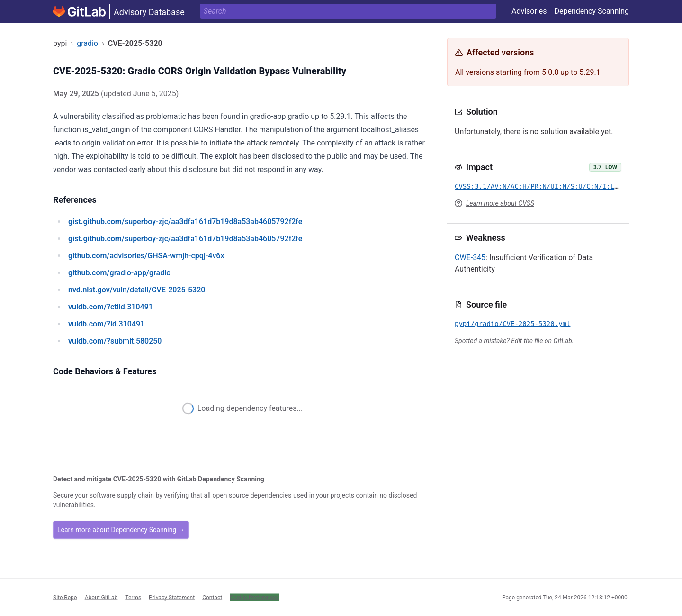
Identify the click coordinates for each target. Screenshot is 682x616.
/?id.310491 (106, 324)
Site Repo (65, 597)
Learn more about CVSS (500, 203)
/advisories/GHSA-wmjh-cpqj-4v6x (146, 256)
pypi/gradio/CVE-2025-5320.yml (512, 324)
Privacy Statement (172, 597)
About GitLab (101, 597)
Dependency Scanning (592, 11)
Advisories (529, 11)
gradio (87, 43)
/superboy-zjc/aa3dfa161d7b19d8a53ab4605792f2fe (185, 222)
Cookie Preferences (254, 597)
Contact (212, 597)
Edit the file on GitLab (541, 341)
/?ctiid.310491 (111, 307)
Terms (133, 597)
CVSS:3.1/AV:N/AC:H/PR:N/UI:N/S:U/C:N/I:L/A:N (543, 186)
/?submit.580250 (115, 341)
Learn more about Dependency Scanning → (121, 530)
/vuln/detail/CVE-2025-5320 (137, 290)
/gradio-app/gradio (119, 273)
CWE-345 (470, 258)
